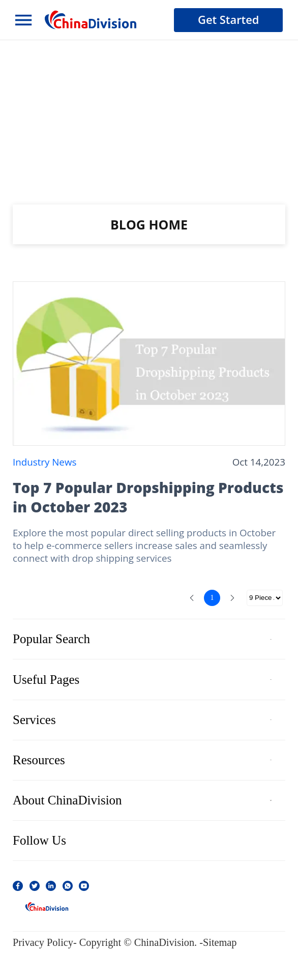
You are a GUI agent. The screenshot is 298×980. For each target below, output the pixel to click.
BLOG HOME (149, 224)
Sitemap (220, 942)
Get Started (228, 20)
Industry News (44, 462)
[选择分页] (265, 598)
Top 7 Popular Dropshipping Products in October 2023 (148, 497)
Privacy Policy (43, 942)
